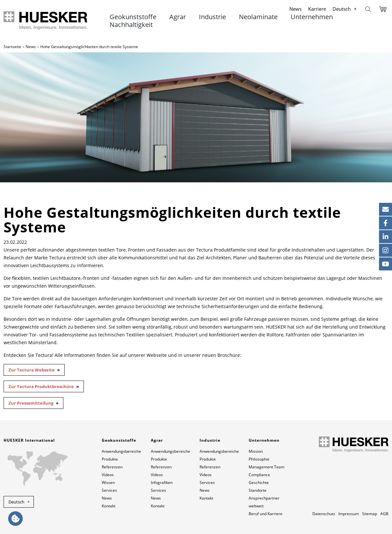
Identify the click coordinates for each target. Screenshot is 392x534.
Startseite (12, 47)
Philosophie (259, 459)
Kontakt (109, 506)
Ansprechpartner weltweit (264, 502)
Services (109, 490)
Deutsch (342, 9)
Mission (256, 451)
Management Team (267, 467)
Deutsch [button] (16, 502)
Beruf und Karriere (266, 514)
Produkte (110, 459)
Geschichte (259, 482)
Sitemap (370, 514)
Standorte (258, 490)
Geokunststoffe (133, 17)
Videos (108, 475)
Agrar (178, 17)
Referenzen (112, 467)
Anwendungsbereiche (121, 451)
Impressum (349, 514)
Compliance (259, 475)
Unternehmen (312, 17)
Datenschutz (324, 514)
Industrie (212, 17)
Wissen (108, 482)
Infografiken (162, 482)
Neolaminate (258, 17)
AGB (384, 514)
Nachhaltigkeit (131, 25)
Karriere (317, 9)
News (295, 9)
